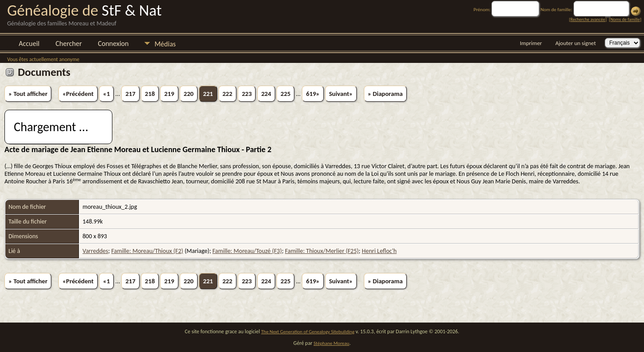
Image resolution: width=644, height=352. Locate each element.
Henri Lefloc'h (379, 251)
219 (169, 94)
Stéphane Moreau (331, 343)
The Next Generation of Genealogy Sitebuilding (308, 332)
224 (266, 94)
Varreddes (95, 251)
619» (313, 94)
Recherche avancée (588, 19)
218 (150, 94)
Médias (165, 44)
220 (189, 94)
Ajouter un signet (576, 43)
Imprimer (531, 43)
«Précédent (78, 94)
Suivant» (341, 94)
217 (130, 94)
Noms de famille (625, 19)
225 (285, 94)
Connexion (113, 43)
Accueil (29, 43)
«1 (106, 94)
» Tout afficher (28, 94)
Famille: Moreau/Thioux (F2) (147, 251)
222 (227, 94)
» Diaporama (385, 94)
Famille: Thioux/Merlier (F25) (322, 251)
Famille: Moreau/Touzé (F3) (247, 251)
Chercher (69, 43)
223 (247, 94)
